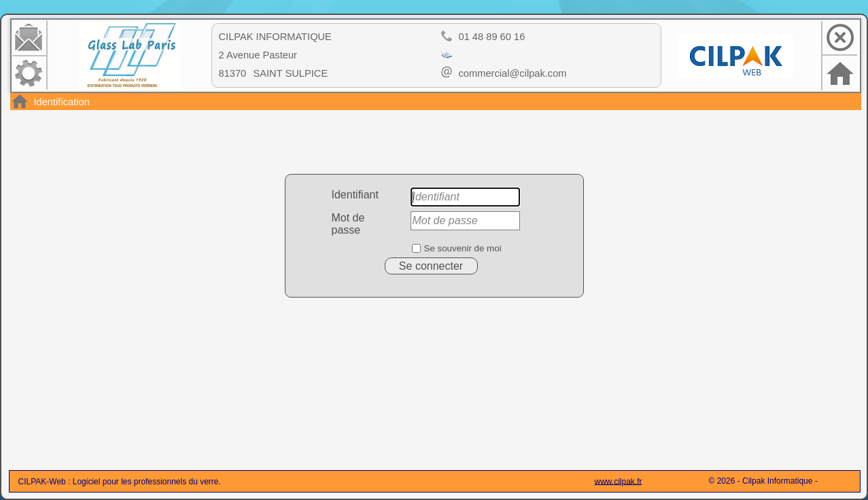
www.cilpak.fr (619, 481)
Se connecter (431, 266)
